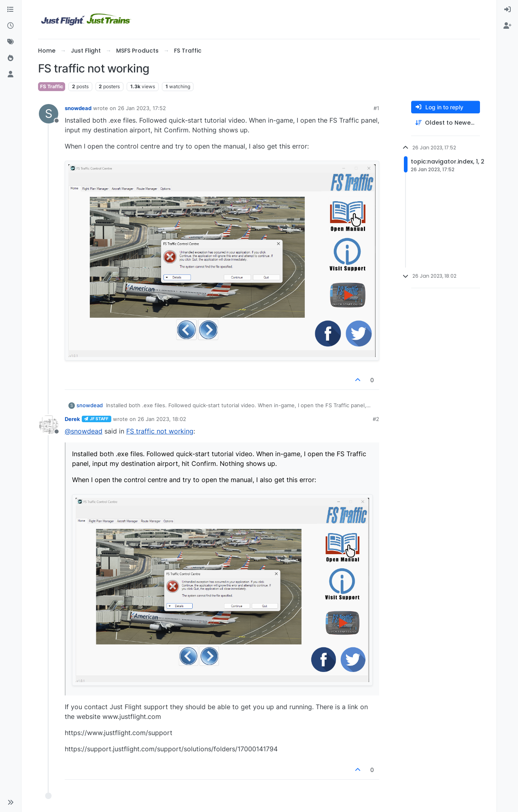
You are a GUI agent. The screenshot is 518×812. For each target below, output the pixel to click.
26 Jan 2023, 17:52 (142, 108)
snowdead (78, 108)
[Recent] (11, 26)
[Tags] (11, 42)
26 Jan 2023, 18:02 (162, 419)
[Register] (507, 26)
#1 (376, 108)
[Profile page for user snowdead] (49, 114)
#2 (376, 419)
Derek (72, 419)
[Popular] (11, 58)
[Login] (507, 10)
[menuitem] (507, 10)
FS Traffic (52, 86)
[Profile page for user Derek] (49, 425)
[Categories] (11, 10)
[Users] (11, 74)
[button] (11, 802)
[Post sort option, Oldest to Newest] (446, 123)
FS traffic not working (160, 431)
